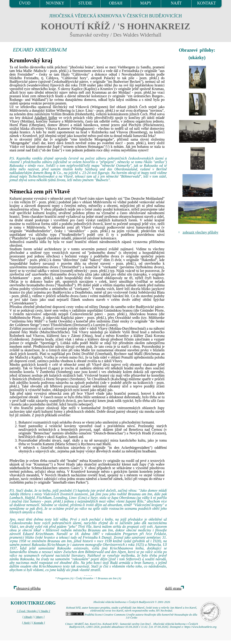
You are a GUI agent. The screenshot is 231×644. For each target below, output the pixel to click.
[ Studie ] (45, 611)
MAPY (146, 3)
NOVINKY (55, 3)
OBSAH (116, 3)
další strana (173, 588)
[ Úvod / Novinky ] (28, 611)
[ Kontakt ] (38, 623)
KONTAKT (207, 3)
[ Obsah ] (28, 617)
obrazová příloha (28, 588)
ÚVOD (25, 3)
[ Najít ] (27, 623)
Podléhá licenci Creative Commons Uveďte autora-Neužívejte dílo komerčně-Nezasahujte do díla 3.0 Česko (132, 616)
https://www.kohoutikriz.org (200, 627)
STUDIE (85, 3)
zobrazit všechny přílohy (201, 232)
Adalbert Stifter (46, 118)
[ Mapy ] (39, 617)
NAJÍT (176, 3)
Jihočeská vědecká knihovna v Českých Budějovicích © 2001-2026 (132, 602)
